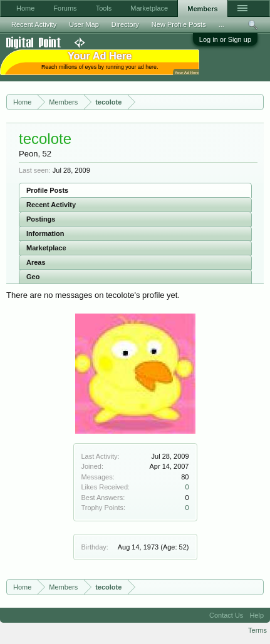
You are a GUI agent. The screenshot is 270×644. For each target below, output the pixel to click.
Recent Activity (51, 205)
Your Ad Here (187, 72)
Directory (125, 24)
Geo (33, 277)
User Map (84, 24)
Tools (104, 8)
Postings (41, 219)
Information (45, 233)
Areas (36, 262)
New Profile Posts (179, 24)
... (221, 24)
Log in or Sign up (225, 39)
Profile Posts (47, 190)
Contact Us (226, 615)
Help (257, 615)
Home (25, 8)
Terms (257, 630)
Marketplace (46, 248)
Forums (65, 8)
